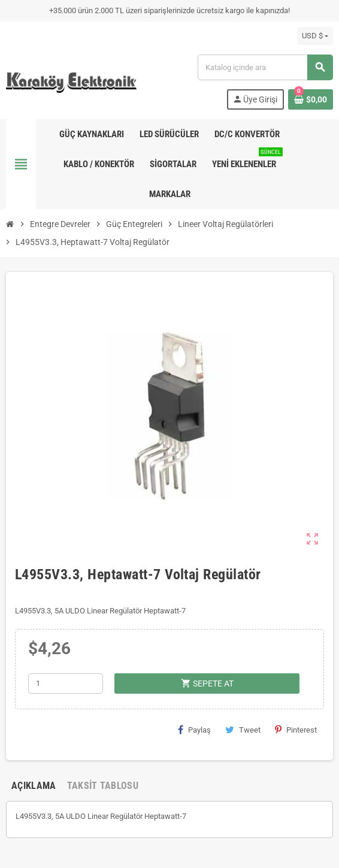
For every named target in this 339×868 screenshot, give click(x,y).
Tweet (243, 730)
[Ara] (265, 67)
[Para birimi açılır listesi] (315, 36)
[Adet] (66, 683)
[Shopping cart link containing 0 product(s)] (311, 99)
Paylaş (194, 730)
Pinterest (296, 730)
